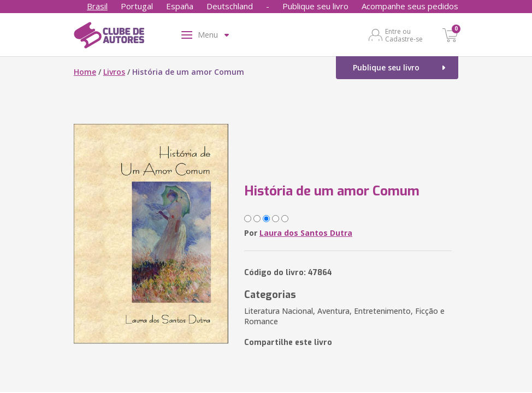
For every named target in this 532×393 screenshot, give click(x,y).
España (180, 6)
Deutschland (230, 6)
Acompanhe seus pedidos (410, 6)
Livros (114, 72)
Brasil (97, 6)
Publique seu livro (315, 6)
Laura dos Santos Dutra (306, 233)
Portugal (137, 6)
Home (85, 72)
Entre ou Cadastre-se (404, 35)
